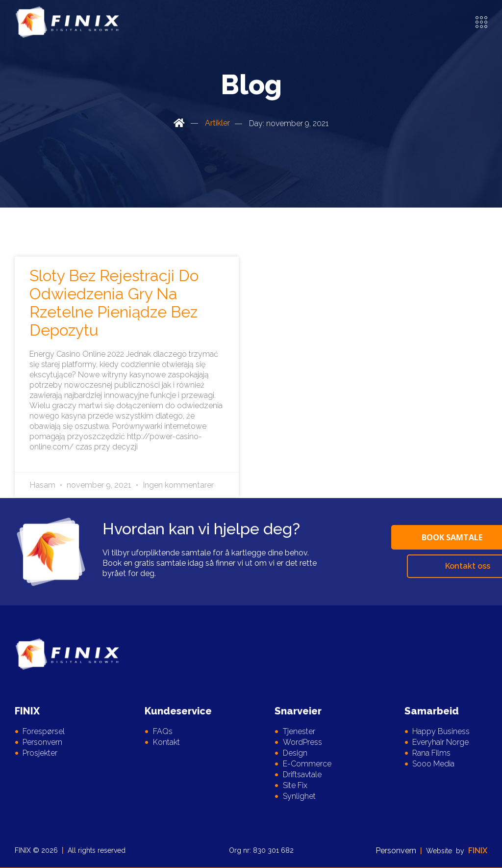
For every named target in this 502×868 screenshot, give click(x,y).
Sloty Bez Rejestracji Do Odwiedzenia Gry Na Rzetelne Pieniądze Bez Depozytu (114, 303)
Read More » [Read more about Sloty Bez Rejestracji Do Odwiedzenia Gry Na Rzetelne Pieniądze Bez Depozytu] (56, 457)
